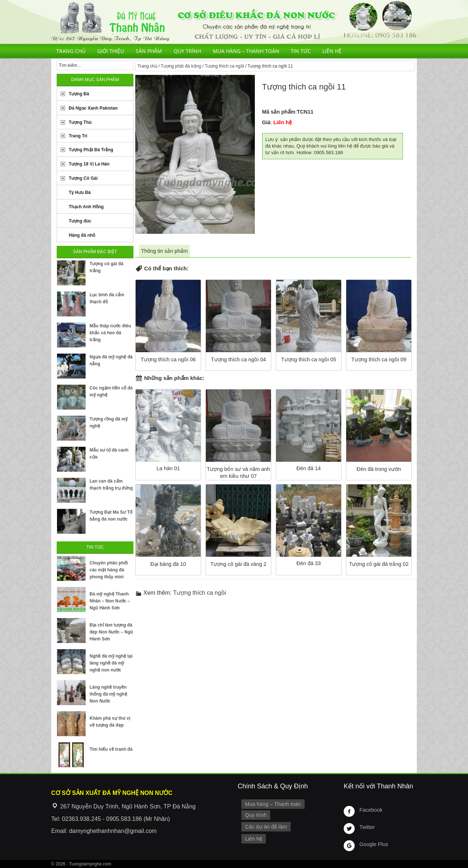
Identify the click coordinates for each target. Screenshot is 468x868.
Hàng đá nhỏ (82, 235)
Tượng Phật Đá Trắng (91, 150)
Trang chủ (71, 51)
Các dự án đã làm (266, 827)
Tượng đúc (80, 221)
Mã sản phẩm (279, 112)
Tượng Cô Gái (83, 178)
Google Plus (374, 844)
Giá (266, 122)
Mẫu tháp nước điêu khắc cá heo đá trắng (110, 333)
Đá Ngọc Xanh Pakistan (93, 108)
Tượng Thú (80, 122)
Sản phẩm (149, 51)
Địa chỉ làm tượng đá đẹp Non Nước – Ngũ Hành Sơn (111, 632)
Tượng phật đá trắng (181, 66)
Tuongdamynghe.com (90, 864)
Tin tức (301, 51)
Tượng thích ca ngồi (224, 66)
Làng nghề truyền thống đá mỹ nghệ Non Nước (108, 694)
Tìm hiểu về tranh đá (111, 749)
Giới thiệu (111, 51)
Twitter (367, 827)
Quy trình (187, 51)
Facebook (371, 810)
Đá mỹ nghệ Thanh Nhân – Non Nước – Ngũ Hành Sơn (110, 601)
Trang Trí (78, 136)
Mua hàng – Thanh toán (246, 51)
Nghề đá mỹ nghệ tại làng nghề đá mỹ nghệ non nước (111, 663)
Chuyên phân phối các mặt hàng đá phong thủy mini (109, 570)
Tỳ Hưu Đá (80, 193)
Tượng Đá (79, 94)
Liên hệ (332, 51)
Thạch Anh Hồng (86, 207)
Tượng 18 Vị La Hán (89, 164)
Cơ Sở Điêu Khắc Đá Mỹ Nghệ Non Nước (234, 22)
